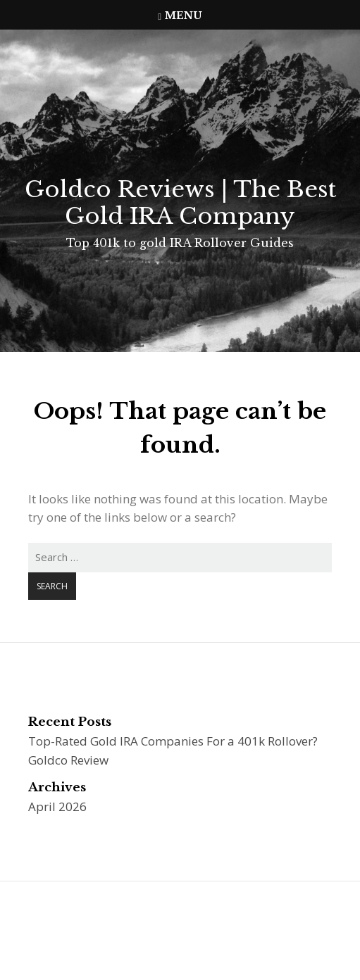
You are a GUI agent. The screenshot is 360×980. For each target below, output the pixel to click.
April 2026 (57, 806)
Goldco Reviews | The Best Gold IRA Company (180, 203)
